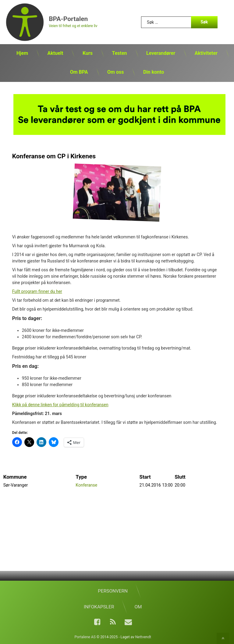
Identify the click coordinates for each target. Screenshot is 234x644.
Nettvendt (143, 637)
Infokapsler (99, 607)
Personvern (113, 591)
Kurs (88, 53)
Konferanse (86, 484)
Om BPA (79, 72)
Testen (119, 53)
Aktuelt (55, 53)
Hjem (22, 53)
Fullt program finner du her (37, 290)
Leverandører (161, 53)
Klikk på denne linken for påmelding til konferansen (60, 403)
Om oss (115, 72)
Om (138, 607)
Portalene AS (85, 637)
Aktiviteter (206, 53)
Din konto (154, 72)
